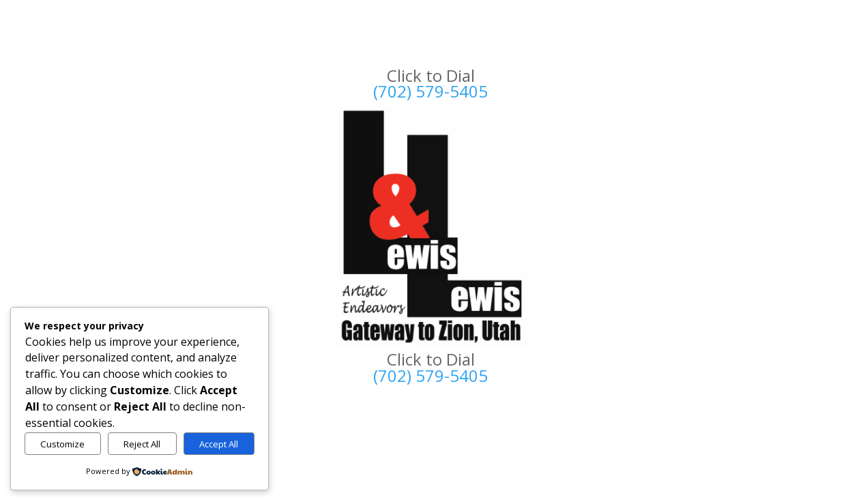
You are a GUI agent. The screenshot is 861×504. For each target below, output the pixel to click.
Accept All (219, 444)
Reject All (142, 444)
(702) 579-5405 (430, 91)
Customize (62, 444)
